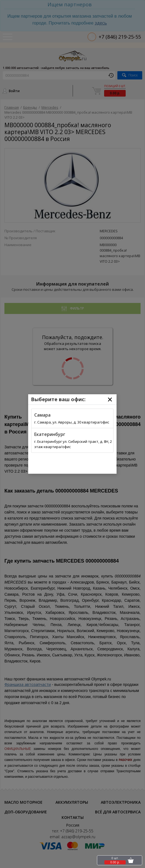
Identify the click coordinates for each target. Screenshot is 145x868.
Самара (42, 415)
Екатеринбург (50, 434)
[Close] (110, 400)
